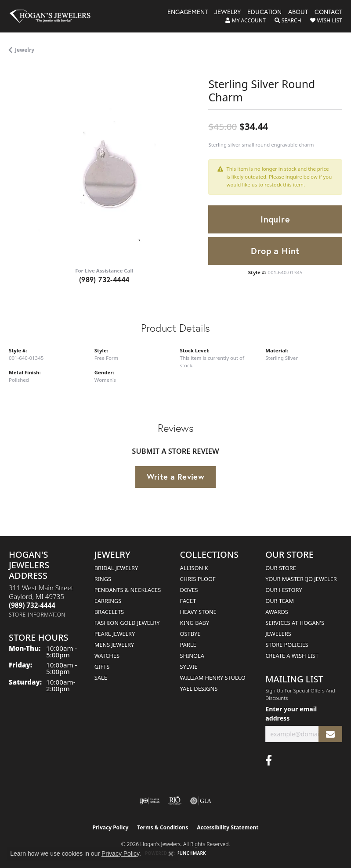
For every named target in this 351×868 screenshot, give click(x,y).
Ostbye (190, 634)
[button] (246, 21)
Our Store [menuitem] (281, 568)
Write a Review (176, 477)
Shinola (192, 656)
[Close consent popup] (171, 854)
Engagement (188, 12)
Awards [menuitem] (277, 612)
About (298, 12)
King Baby (195, 623)
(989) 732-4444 (104, 279)
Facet (188, 601)
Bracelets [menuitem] (109, 612)
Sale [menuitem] (101, 678)
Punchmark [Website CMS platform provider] (191, 853)
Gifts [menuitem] (102, 667)
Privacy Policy (111, 827)
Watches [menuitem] (107, 656)
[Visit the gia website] (201, 801)
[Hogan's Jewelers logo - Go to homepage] (54, 16)
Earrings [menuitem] (108, 601)
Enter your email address (291, 714)
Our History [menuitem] (284, 590)
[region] (104, 164)
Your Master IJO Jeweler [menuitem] (301, 579)
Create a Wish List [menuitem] (292, 656)
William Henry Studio (213, 678)
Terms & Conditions (163, 827)
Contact (328, 12)
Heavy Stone (198, 612)
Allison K (194, 568)
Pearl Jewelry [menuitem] (115, 634)
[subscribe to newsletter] (330, 734)
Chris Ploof (198, 579)
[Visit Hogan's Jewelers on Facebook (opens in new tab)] (269, 760)
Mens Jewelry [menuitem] (114, 645)
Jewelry (228, 12)
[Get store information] (37, 615)
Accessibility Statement (228, 827)
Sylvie (189, 667)
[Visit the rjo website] (175, 801)
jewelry (25, 50)
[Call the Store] (32, 605)
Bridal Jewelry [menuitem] (116, 568)
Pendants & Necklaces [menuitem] (128, 590)
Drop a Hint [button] (275, 251)
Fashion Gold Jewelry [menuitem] (127, 623)
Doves (189, 590)
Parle (188, 645)
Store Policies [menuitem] (287, 645)
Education (264, 12)
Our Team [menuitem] (280, 601)
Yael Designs (199, 689)
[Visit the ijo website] (150, 801)
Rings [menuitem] (103, 579)
